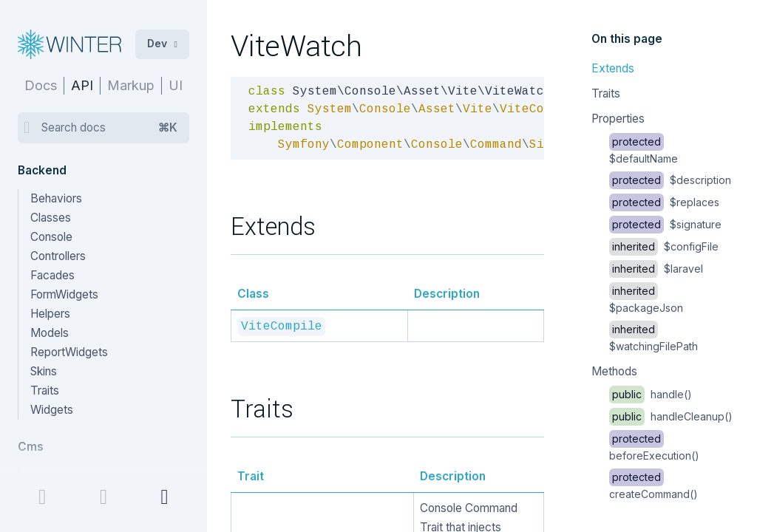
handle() (651, 394)
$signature (665, 224)
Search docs (109, 128)
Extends (613, 68)
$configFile (664, 246)
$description (670, 180)
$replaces (664, 202)
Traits (606, 93)
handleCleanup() (671, 416)
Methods (614, 371)
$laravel (656, 269)
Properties (618, 119)
